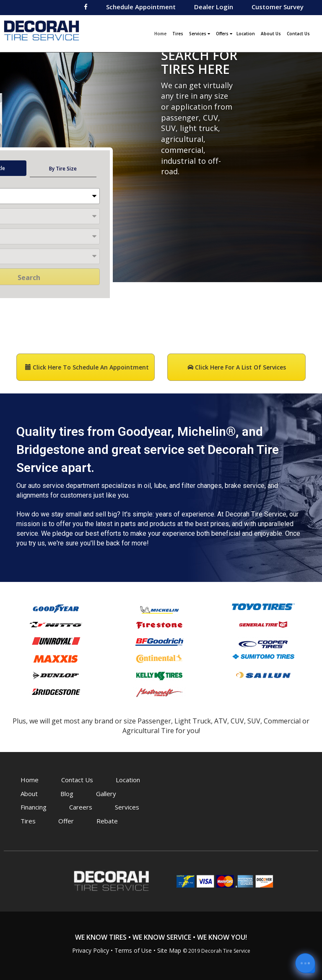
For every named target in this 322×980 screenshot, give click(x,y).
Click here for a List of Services (237, 367)
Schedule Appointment (141, 7)
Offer (66, 821)
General (263, 624)
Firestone (159, 625)
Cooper (263, 643)
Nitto (56, 624)
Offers (224, 34)
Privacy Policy (91, 950)
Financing (34, 807)
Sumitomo (263, 656)
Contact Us (298, 34)
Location (246, 34)
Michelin (159, 610)
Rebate (107, 821)
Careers (81, 807)
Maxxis (56, 659)
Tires (178, 34)
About (29, 794)
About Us (271, 34)
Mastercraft (159, 692)
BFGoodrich (159, 641)
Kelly (159, 676)
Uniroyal (56, 641)
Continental (160, 658)
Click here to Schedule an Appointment (87, 367)
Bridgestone (56, 691)
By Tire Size (63, 169)
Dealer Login (214, 7)
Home (161, 33)
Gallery (106, 794)
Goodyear (56, 608)
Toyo (263, 607)
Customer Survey (278, 7)
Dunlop (56, 675)
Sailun (263, 675)
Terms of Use (133, 950)
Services (200, 34)
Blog (67, 794)
